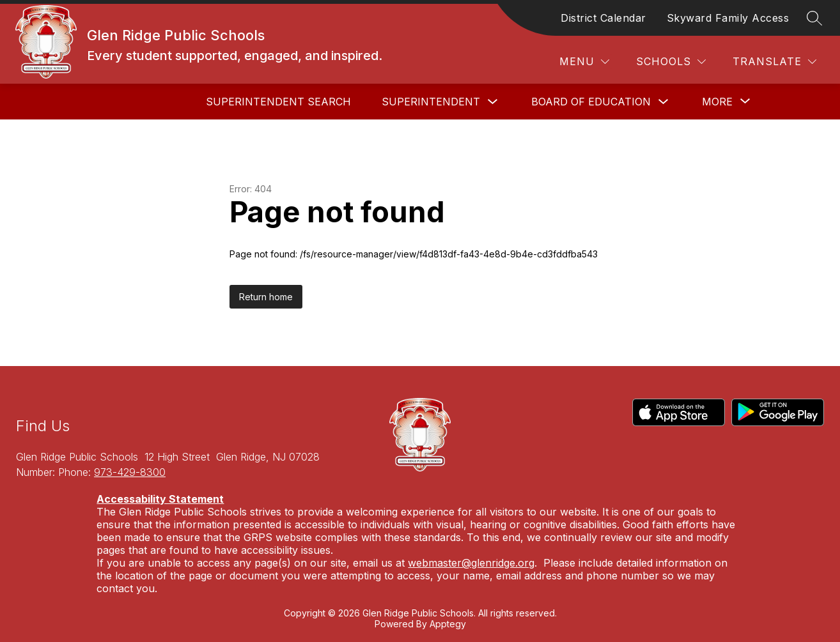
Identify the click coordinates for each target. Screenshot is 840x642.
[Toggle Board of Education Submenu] (664, 102)
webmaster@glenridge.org (471, 563)
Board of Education (591, 102)
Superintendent (431, 102)
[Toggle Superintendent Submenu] (493, 102)
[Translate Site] (774, 62)
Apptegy (448, 624)
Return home (266, 297)
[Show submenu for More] (717, 102)
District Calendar (603, 18)
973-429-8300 (130, 472)
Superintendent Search (278, 102)
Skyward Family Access (728, 18)
